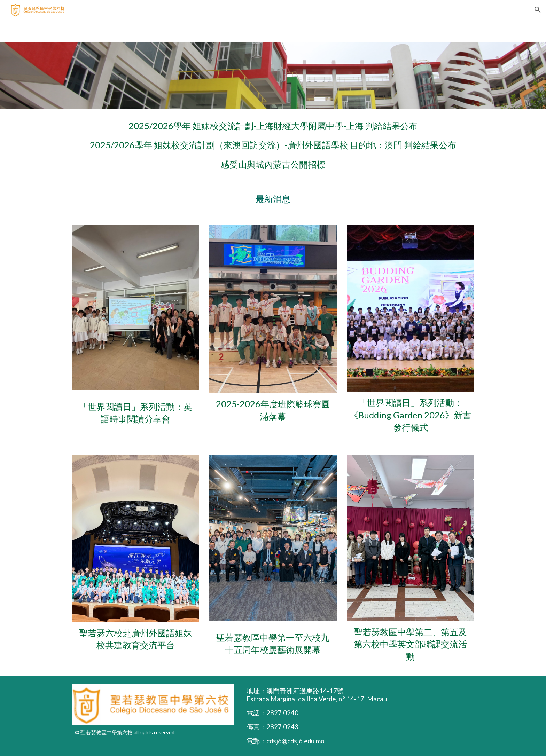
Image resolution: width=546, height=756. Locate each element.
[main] (273, 145)
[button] (538, 10)
